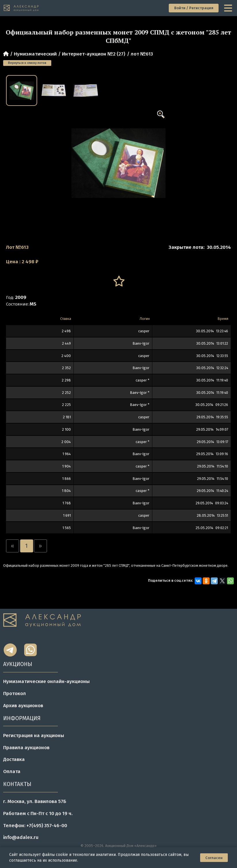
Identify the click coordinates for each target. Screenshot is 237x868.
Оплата (12, 771)
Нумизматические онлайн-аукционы (47, 681)
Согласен (214, 858)
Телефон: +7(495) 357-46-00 (35, 826)
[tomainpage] (21, 8)
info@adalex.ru (21, 837)
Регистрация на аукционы (34, 736)
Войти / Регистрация (194, 8)
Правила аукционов (26, 748)
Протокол (15, 694)
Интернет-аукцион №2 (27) (94, 54)
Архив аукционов (23, 706)
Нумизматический (35, 54)
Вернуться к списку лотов (27, 63)
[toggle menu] (229, 8)
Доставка (14, 759)
